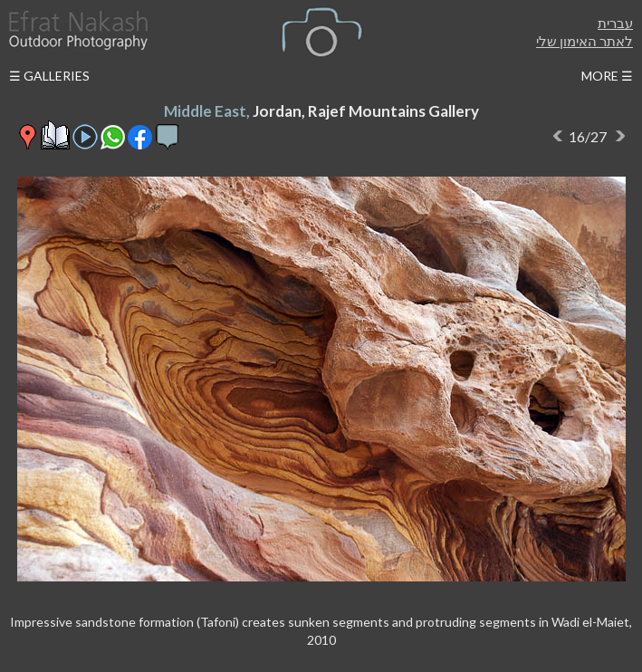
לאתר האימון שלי (585, 41)
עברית (615, 23)
